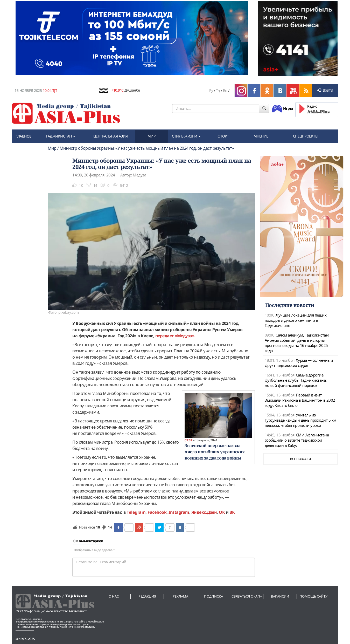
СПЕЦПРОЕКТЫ (306, 136)
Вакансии (280, 596)
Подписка (213, 596)
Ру (211, 90)
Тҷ (218, 90)
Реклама (180, 596)
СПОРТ (223, 136)
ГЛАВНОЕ (23, 136)
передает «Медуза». (176, 336)
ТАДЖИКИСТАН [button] (60, 136)
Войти (325, 90)
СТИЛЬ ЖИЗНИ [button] (186, 136)
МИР (152, 136)
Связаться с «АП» (247, 596)
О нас (114, 596)
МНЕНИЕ (261, 136)
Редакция (147, 596)
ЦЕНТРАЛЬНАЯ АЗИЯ (111, 136)
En (225, 90)
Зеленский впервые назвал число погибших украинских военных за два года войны (215, 452)
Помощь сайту (313, 596)
